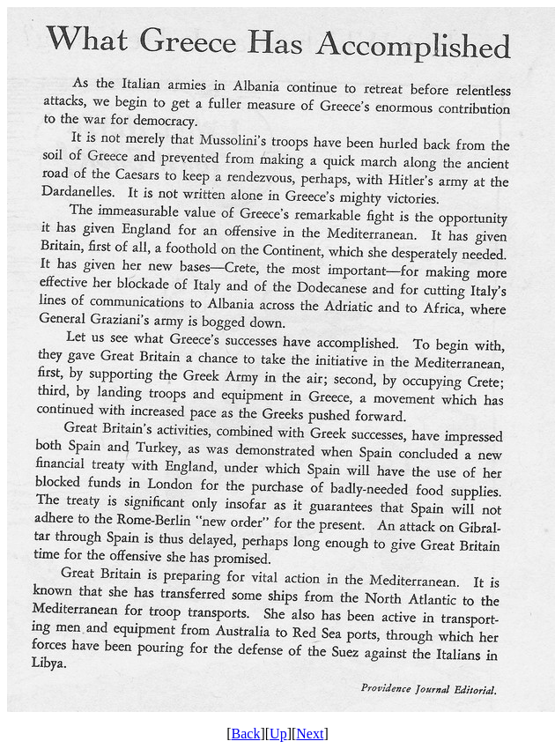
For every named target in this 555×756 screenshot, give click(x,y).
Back (246, 734)
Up (278, 734)
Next (310, 734)
